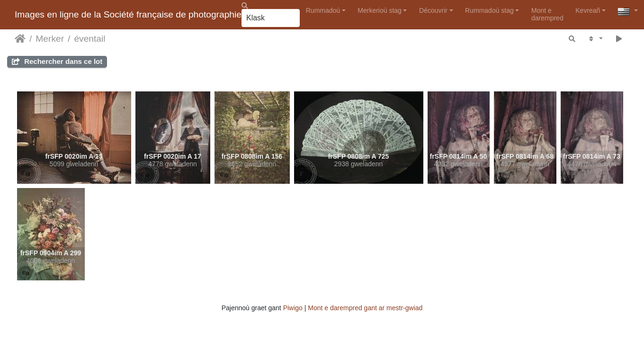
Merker (50, 39)
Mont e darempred (547, 14)
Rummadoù (323, 10)
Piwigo (293, 308)
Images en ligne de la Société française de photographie (128, 14)
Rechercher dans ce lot (57, 61)
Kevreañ (588, 10)
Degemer (20, 39)
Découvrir (433, 10)
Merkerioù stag (380, 10)
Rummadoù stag (489, 10)
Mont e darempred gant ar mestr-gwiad (365, 308)
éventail (89, 39)
